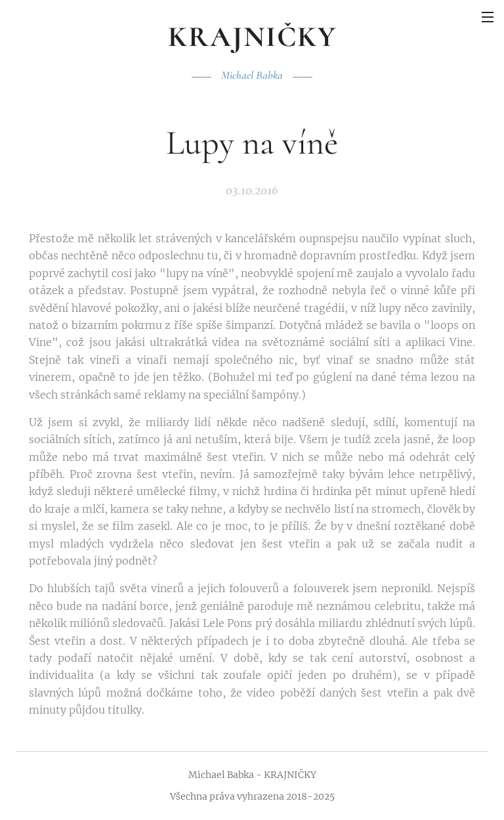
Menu (488, 17)
